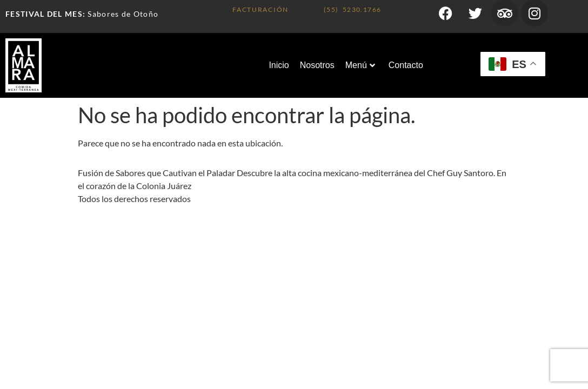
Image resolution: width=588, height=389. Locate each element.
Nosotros (317, 65)
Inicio (279, 65)
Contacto (406, 65)
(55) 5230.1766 (353, 9)
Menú (360, 65)
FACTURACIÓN (260, 9)
